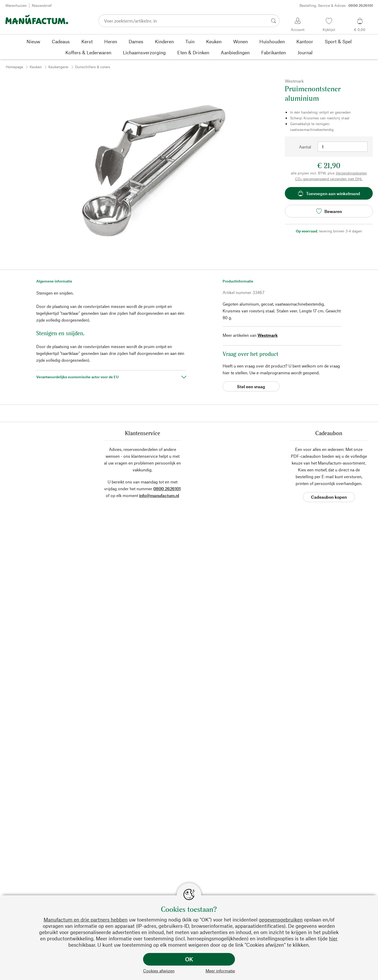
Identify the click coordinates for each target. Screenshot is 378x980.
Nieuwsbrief (42, 5)
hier (333, 938)
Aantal (305, 147)
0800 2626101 (167, 489)
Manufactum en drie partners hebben (86, 920)
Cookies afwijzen (159, 971)
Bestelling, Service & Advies (336, 6)
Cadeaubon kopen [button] (329, 497)
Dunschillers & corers (93, 67)
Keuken (36, 67)
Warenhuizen (16, 5)
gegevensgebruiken (281, 920)
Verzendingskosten (351, 173)
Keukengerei (58, 67)
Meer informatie (220, 971)
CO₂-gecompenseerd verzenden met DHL (329, 179)
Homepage (14, 67)
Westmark (268, 335)
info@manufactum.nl (159, 495)
